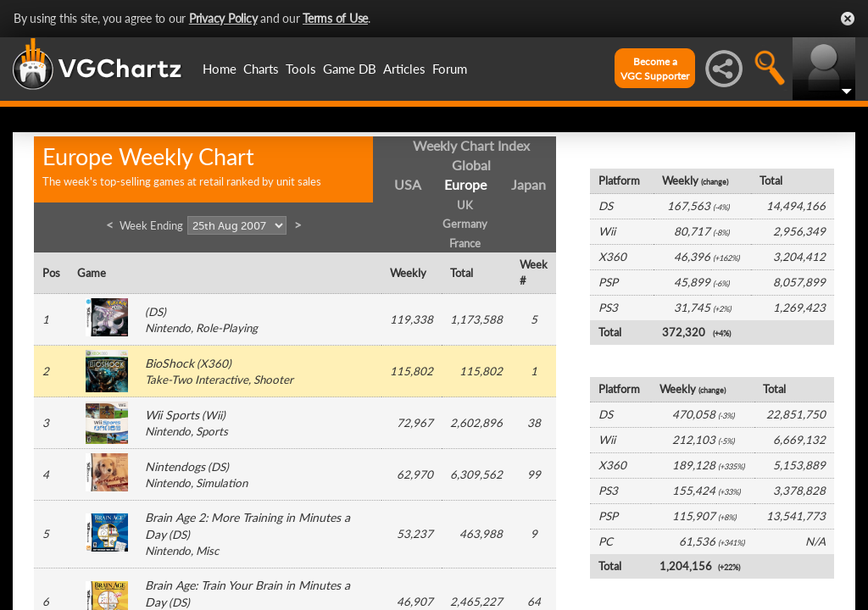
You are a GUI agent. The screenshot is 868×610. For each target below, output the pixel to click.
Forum (450, 69)
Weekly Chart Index (471, 145)
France (465, 243)
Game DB (350, 69)
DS (156, 312)
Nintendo (168, 328)
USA (408, 184)
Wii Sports (172, 415)
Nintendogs (175, 466)
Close (848, 19)
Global (471, 165)
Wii (214, 415)
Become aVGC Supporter (655, 69)
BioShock (170, 363)
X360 (214, 363)
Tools (301, 69)
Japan (529, 184)
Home (220, 69)
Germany (465, 224)
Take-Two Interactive (197, 380)
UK (465, 205)
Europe (465, 184)
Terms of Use (335, 18)
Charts (261, 69)
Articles (404, 69)
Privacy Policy (223, 18)
